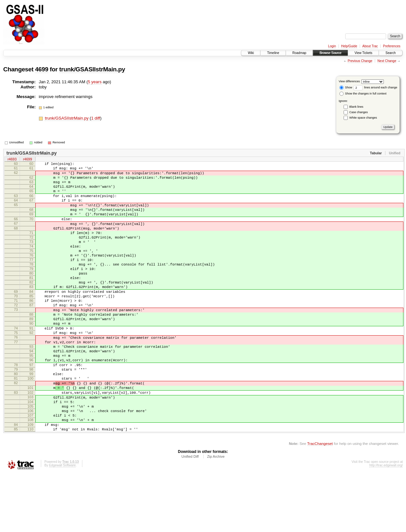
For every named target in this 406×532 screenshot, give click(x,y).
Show (346, 87)
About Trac (370, 46)
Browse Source (330, 53)
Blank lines (356, 107)
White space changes (363, 118)
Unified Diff (190, 514)
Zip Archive (216, 514)
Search (391, 53)
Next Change (387, 61)
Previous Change (360, 61)
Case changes (359, 112)
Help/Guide (349, 46)
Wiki (251, 53)
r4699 (27, 160)
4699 (42, 69)
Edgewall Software (62, 523)
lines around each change (375, 87)
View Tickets (363, 53)
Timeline (273, 53)
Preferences (392, 46)
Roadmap (299, 53)
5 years (95, 82)
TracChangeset (320, 501)
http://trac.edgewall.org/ (386, 523)
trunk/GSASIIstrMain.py (92, 69)
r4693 (12, 160)
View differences (349, 81)
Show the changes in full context (363, 94)
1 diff (96, 118)
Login (332, 46)
